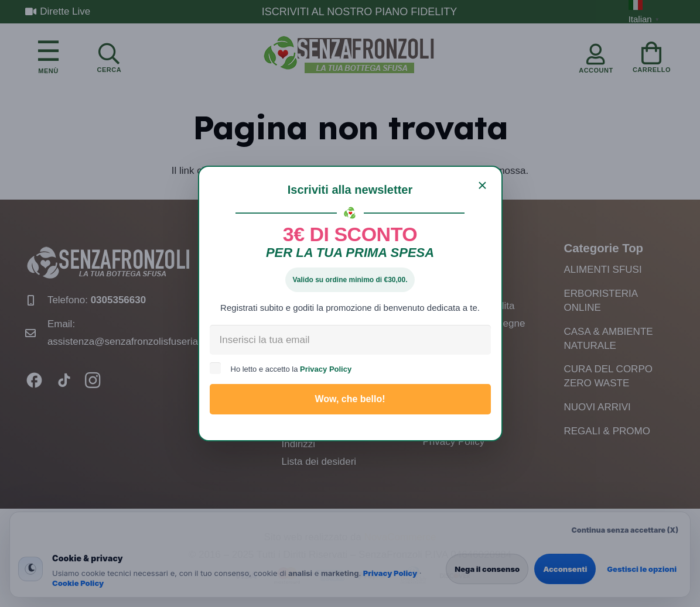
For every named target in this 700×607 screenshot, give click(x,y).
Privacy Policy (326, 369)
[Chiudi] (483, 186)
